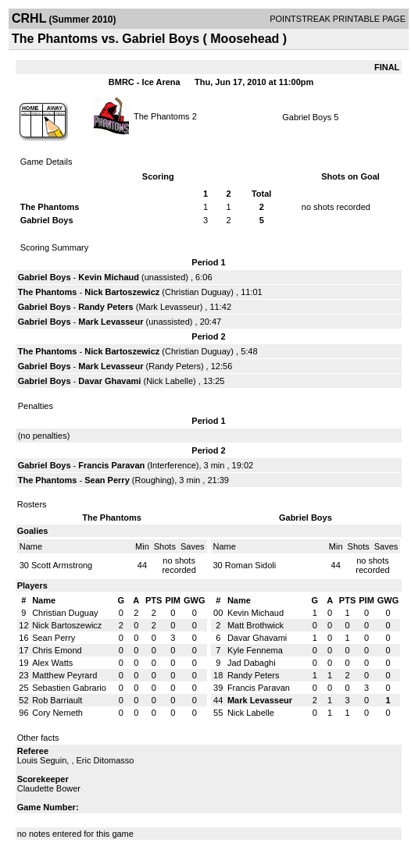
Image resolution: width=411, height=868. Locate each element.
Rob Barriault (57, 700)
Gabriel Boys (307, 117)
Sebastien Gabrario (69, 688)
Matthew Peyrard (64, 675)
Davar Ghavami (109, 381)
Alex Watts (52, 663)
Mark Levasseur (169, 307)
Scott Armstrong (62, 565)
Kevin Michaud (109, 277)
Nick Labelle (170, 381)
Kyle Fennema (255, 650)
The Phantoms (162, 116)
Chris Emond (57, 650)
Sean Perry (107, 480)
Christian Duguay (198, 292)
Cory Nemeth (57, 713)
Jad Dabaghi (252, 663)
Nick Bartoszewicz (122, 292)
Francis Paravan (111, 465)
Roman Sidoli (250, 565)
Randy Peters (105, 307)
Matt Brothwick (256, 625)
